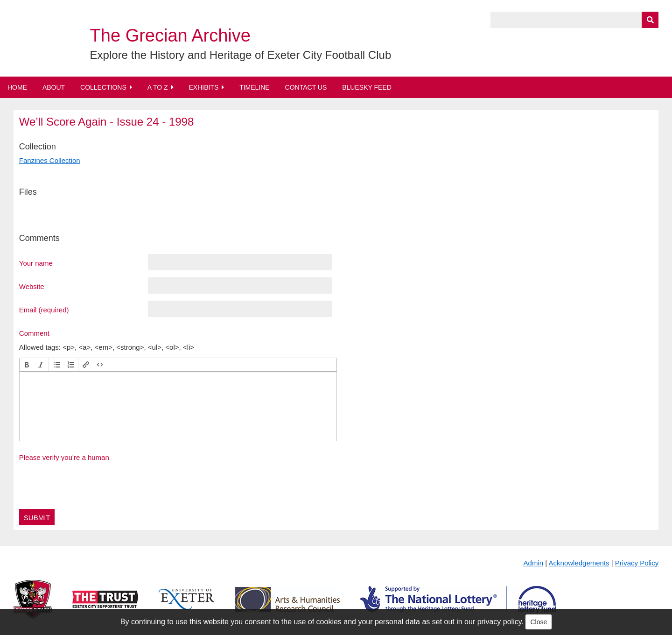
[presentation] (27, 365)
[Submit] (650, 20)
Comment (34, 333)
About (54, 87)
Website (32, 286)
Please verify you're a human (64, 457)
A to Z (158, 87)
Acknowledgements (579, 563)
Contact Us (306, 87)
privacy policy (500, 622)
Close (539, 622)
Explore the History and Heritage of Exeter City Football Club (241, 55)
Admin (534, 563)
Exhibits (203, 87)
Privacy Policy (637, 563)
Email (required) (44, 310)
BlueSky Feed (367, 87)
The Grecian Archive (170, 35)
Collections (103, 87)
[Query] (574, 20)
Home (17, 87)
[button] (27, 365)
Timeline (255, 87)
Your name (36, 263)
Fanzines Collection (50, 160)
